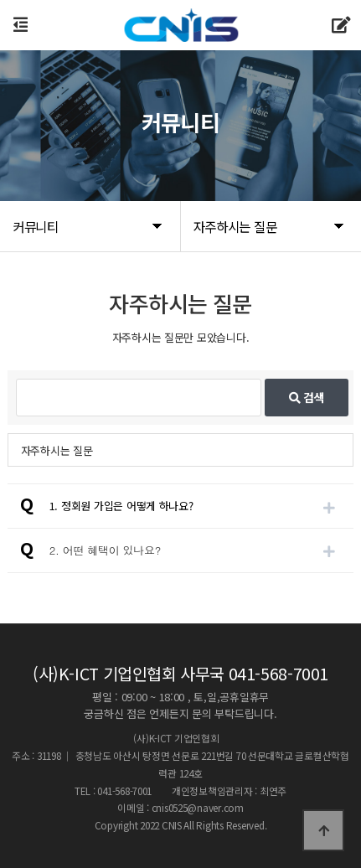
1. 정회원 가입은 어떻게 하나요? (121, 506)
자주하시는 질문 (57, 450)
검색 (307, 397)
